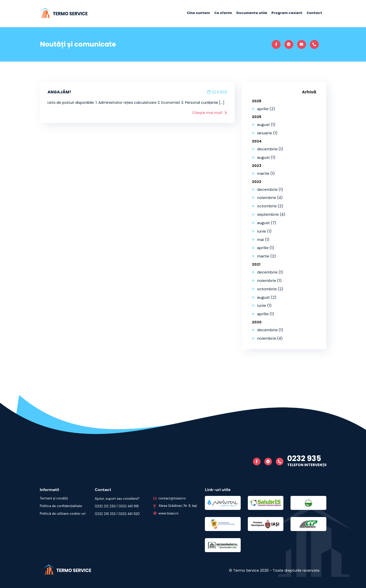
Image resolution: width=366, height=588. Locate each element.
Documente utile (252, 13)
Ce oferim (223, 13)
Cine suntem (198, 13)
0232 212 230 (105, 506)
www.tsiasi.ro (166, 513)
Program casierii (287, 13)
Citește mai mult (210, 113)
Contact (314, 13)
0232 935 (304, 458)
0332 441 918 (128, 506)
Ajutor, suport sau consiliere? (117, 499)
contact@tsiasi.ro (169, 498)
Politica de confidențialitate (61, 506)
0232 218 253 (105, 514)
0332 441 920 (129, 514)
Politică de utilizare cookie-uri (63, 514)
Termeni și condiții (54, 498)
